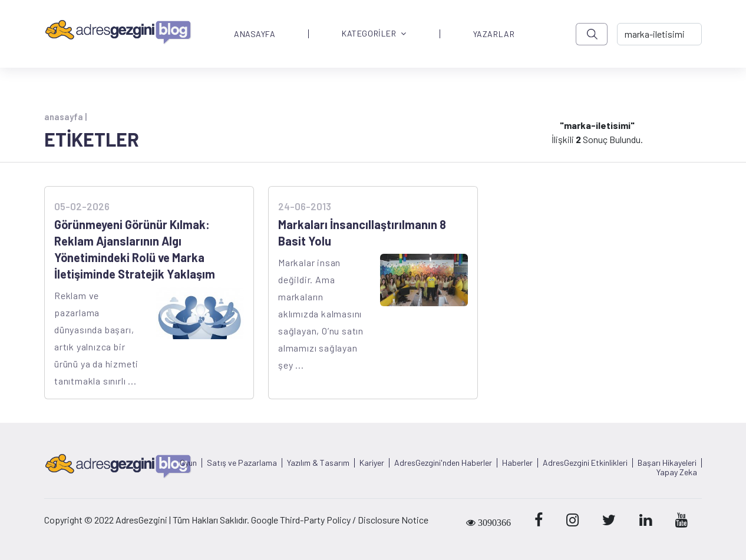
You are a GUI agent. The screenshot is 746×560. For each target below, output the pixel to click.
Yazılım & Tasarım (318, 463)
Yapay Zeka (677, 472)
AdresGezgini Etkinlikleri (585, 463)
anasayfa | (65, 117)
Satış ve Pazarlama (242, 463)
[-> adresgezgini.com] (659, 34)
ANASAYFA (255, 34)
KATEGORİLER (374, 34)
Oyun (188, 463)
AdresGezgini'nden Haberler (443, 463)
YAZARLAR (494, 34)
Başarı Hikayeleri (667, 463)
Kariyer (372, 463)
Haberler (517, 463)
